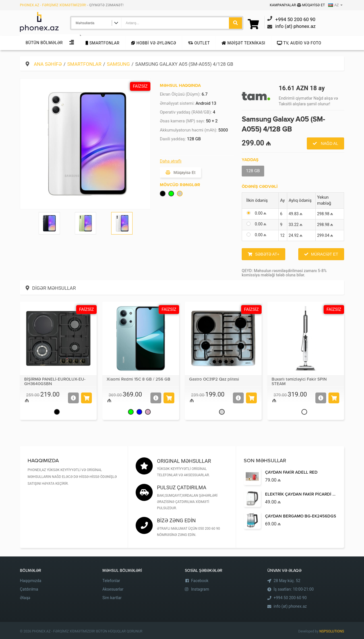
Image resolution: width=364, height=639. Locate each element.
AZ (333, 5)
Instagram (200, 589)
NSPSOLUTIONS (332, 631)
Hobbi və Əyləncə (154, 43)
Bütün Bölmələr (44, 43)
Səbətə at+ (267, 254)
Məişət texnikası (243, 43)
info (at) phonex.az (290, 606)
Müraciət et (325, 254)
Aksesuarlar (113, 589)
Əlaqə (25, 598)
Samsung (118, 64)
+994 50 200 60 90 (290, 598)
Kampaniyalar (283, 5)
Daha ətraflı (171, 161)
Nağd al (329, 143)
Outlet (199, 43)
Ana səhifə (48, 64)
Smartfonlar (103, 43)
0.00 (260, 213)
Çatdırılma (29, 589)
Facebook (200, 581)
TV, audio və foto (299, 43)
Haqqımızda (31, 581)
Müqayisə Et (311, 5)
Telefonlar (111, 581)
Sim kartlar (112, 598)
